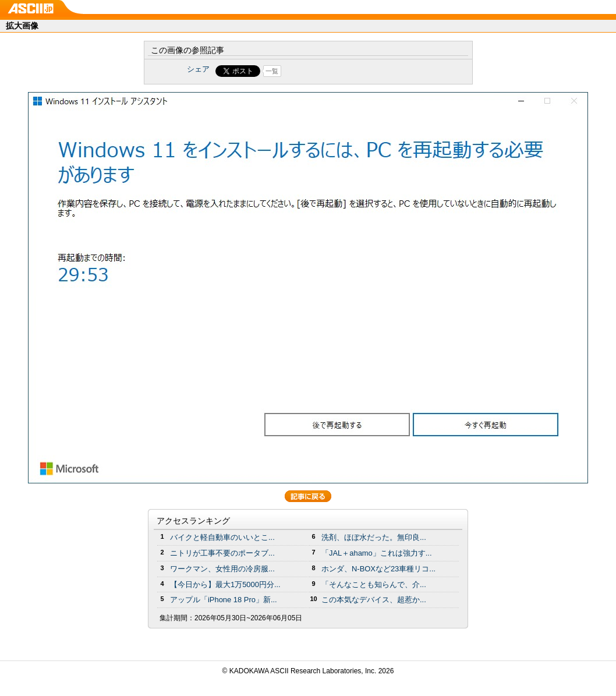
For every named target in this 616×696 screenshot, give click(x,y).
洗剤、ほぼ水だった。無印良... (374, 537)
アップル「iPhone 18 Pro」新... (224, 600)
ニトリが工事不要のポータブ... (222, 553)
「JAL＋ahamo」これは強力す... (377, 553)
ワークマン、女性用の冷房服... (222, 569)
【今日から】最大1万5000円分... (225, 584)
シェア (198, 69)
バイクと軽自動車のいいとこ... (222, 537)
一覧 (272, 71)
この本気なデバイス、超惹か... (374, 600)
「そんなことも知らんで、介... (374, 584)
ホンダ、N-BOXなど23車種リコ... (378, 569)
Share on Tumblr (351, 71)
